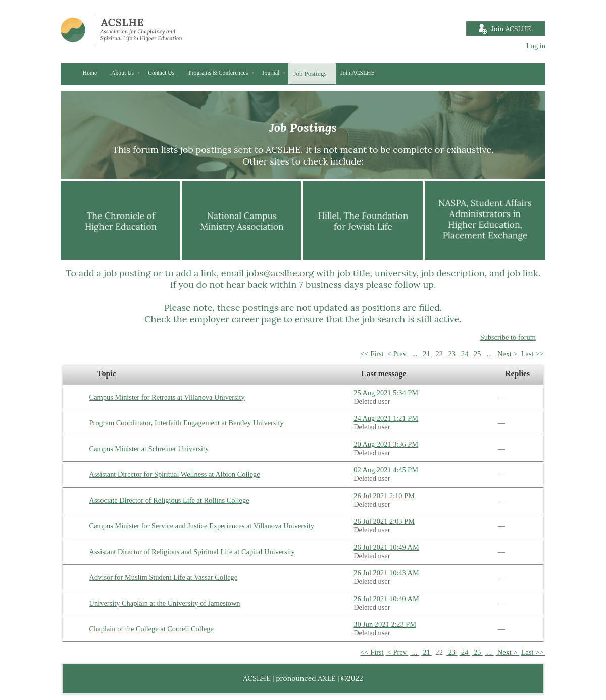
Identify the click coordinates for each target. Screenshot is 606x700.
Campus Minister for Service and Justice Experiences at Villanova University (202, 526)
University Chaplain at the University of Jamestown (165, 603)
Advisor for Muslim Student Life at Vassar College (164, 577)
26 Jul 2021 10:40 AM (386, 599)
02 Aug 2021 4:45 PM (386, 470)
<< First (372, 354)
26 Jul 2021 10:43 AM (386, 573)
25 (477, 354)
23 (452, 354)
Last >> (533, 354)
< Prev (397, 354)
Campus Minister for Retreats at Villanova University (167, 397)
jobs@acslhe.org (280, 273)
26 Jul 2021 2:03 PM (384, 521)
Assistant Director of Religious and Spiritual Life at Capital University (192, 552)
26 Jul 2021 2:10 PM (384, 496)
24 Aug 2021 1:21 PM (386, 418)
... (415, 354)
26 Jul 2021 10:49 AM (386, 547)
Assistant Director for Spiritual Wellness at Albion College (175, 474)
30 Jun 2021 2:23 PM (385, 624)
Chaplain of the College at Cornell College (151, 629)
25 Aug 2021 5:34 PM (386, 393)
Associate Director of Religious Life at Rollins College (169, 500)
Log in (536, 46)
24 (465, 354)
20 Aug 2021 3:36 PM (386, 444)
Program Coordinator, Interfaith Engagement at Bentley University (187, 423)
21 (427, 354)
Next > (507, 354)
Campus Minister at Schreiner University (149, 449)
